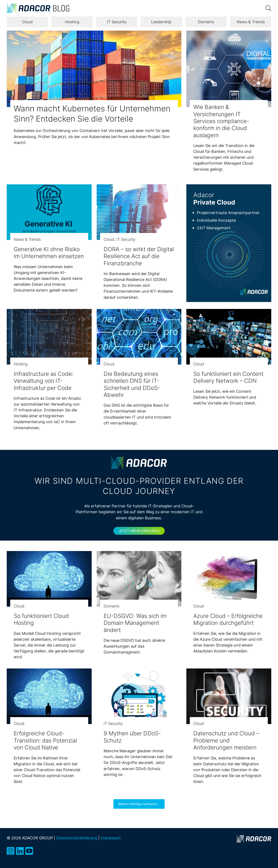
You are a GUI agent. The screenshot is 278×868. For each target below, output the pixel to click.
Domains (206, 22)
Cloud (27, 22)
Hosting (72, 22)
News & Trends (251, 22)
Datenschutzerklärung (77, 838)
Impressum (111, 838)
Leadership (161, 22)
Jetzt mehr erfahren (139, 531)
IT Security (117, 22)
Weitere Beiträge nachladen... (139, 804)
